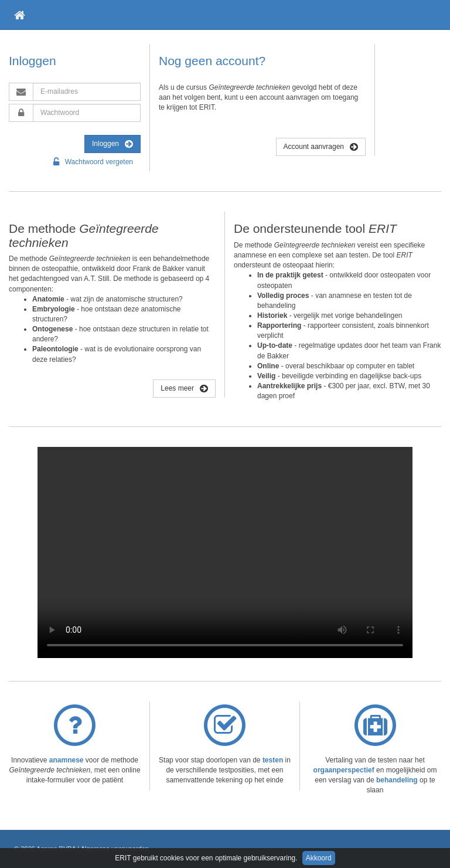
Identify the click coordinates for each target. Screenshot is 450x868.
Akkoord (319, 858)
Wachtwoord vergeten (93, 162)
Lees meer (184, 388)
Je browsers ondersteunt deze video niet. (225, 552)
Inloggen (112, 144)
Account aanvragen (321, 147)
